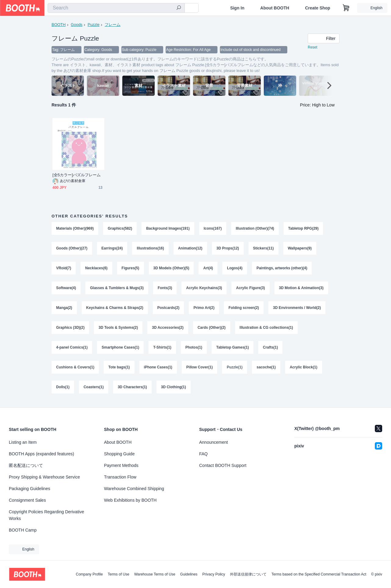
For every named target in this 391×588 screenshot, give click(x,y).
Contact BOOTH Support (223, 465)
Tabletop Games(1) (233, 350)
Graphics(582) (120, 229)
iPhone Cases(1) (158, 370)
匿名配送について (26, 465)
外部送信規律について (248, 574)
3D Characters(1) (132, 390)
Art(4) (208, 269)
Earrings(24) (112, 249)
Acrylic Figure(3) (251, 289)
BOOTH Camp (23, 530)
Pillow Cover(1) (200, 370)
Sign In (237, 8)
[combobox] (116, 8)
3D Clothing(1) (174, 390)
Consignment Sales (27, 500)
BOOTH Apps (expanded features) (41, 454)
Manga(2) (64, 309)
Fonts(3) (165, 289)
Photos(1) (194, 350)
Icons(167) (213, 229)
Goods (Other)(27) (72, 249)
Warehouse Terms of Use (155, 574)
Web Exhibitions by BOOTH (130, 500)
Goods (77, 25)
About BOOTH (275, 8)
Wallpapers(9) (300, 249)
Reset (312, 48)
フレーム (113, 25)
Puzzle (93, 25)
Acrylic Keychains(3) (204, 289)
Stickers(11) (264, 249)
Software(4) (66, 289)
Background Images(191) (168, 229)
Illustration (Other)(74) (255, 229)
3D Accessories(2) (168, 329)
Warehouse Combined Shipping (134, 489)
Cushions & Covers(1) (75, 370)
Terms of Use (118, 574)
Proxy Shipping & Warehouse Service (44, 477)
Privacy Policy (214, 574)
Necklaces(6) (96, 269)
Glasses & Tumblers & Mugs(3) (117, 289)
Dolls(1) (63, 390)
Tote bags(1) (119, 370)
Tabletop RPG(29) (304, 229)
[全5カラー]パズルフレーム (77, 175)
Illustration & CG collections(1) (266, 329)
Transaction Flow (120, 477)
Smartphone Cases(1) (120, 350)
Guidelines (189, 574)
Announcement (213, 442)
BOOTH (59, 25)
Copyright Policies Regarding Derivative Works (47, 515)
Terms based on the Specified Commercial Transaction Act (319, 574)
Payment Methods (121, 465)
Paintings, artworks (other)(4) (282, 269)
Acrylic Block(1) (304, 370)
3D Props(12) (228, 249)
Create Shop (317, 8)
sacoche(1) (266, 370)
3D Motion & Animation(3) (301, 289)
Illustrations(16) (151, 249)
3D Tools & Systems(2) (118, 329)
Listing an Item (23, 442)
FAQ (203, 454)
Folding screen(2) (244, 309)
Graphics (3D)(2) (70, 329)
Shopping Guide (119, 454)
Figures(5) (131, 269)
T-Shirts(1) (162, 350)
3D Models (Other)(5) (171, 269)
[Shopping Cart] (346, 8)
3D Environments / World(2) (297, 309)
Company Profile (89, 574)
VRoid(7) (64, 269)
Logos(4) (235, 269)
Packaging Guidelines (29, 489)
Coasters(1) (94, 390)
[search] (179, 8)
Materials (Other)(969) (75, 229)
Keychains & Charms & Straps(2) (115, 309)
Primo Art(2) (204, 309)
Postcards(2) (169, 309)
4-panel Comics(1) (72, 350)
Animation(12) (190, 249)
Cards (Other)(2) (212, 329)
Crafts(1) (271, 350)
